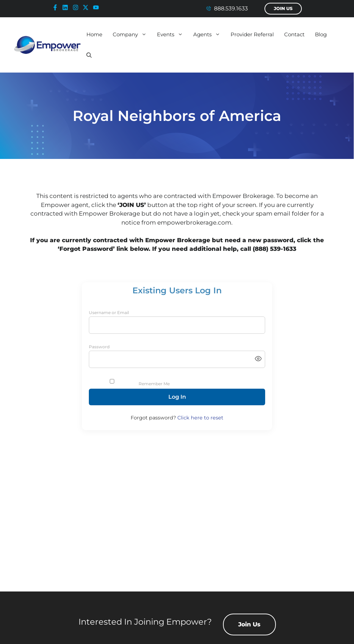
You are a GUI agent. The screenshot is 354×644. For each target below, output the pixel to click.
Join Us (283, 8)
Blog (321, 34)
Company (132, 35)
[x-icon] (87, 7)
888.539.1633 (231, 8)
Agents (209, 35)
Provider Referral (252, 34)
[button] (89, 55)
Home (94, 34)
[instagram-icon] (77, 7)
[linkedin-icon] (67, 7)
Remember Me (154, 384)
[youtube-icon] (97, 7)
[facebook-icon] (57, 7)
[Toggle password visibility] (258, 359)
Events (173, 35)
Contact (294, 34)
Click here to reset (200, 418)
